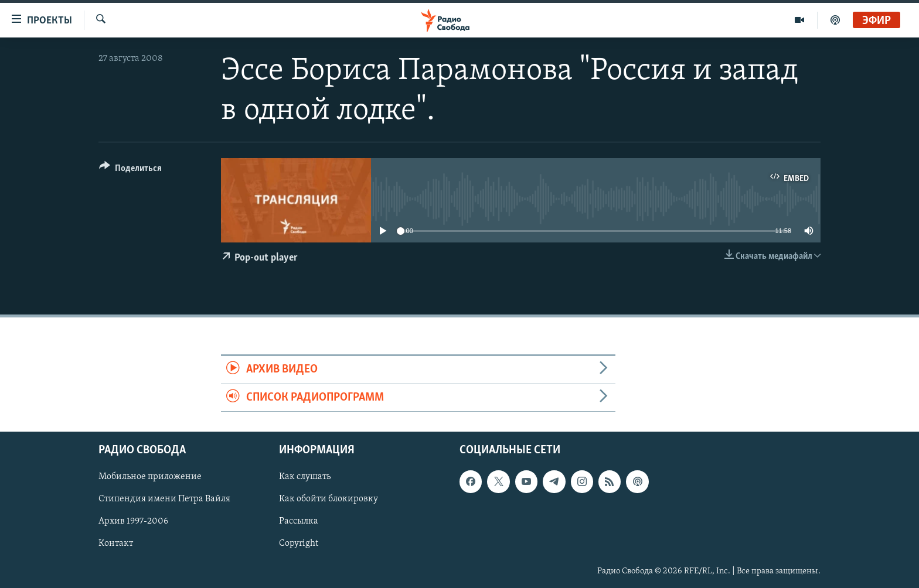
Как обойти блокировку (329, 499)
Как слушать (305, 477)
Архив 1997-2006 (133, 521)
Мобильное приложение (150, 477)
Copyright (299, 543)
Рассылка (299, 521)
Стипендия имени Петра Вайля (164, 499)
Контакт (116, 543)
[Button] (130, 170)
